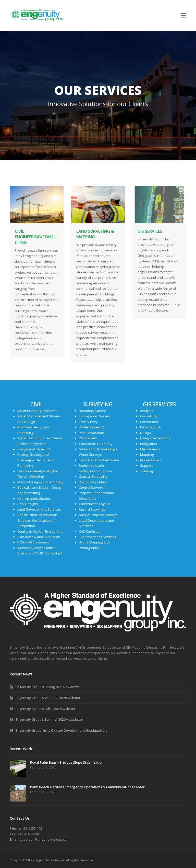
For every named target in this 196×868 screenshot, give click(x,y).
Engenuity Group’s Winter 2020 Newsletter (48, 698)
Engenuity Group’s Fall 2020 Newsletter (45, 709)
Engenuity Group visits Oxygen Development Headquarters (62, 730)
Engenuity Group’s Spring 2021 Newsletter (48, 687)
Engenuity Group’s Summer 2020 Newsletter (49, 719)
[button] (183, 15)
